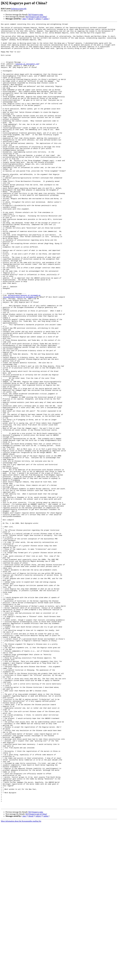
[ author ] (46, 19)
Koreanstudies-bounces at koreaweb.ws (24, 350)
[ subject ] (38, 19)
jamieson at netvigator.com (27, 72)
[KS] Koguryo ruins (36, 15)
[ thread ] (31, 19)
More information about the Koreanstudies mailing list (21, 978)
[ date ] (24, 19)
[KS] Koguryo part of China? (36, 17)
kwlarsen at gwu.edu (19, 9)
